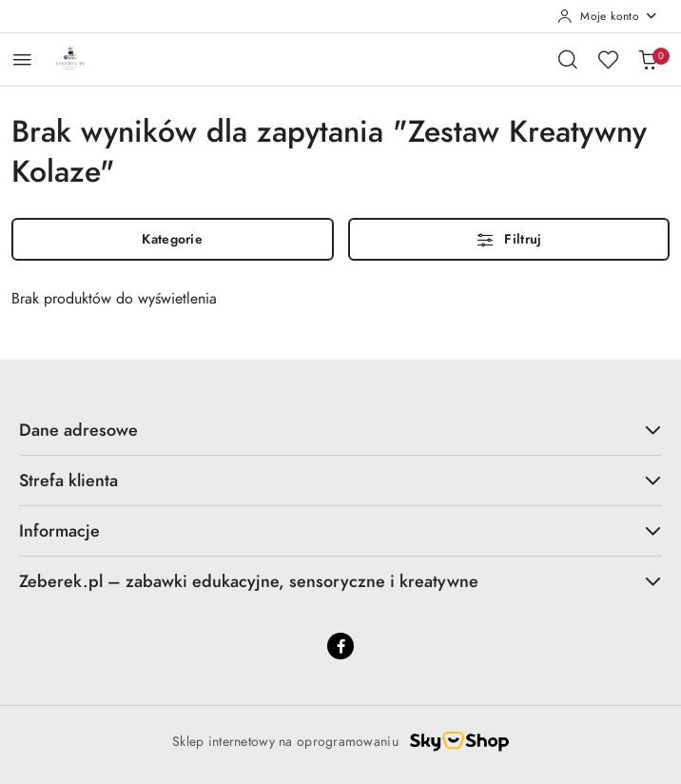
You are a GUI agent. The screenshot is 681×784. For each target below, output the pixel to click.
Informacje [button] (340, 530)
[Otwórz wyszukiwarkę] (568, 59)
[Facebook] (340, 646)
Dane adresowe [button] (340, 430)
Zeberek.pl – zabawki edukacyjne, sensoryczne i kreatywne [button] (340, 581)
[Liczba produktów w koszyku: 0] (648, 59)
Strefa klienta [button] (340, 480)
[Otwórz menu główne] (22, 59)
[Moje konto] (608, 16)
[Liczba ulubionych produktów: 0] (608, 59)
